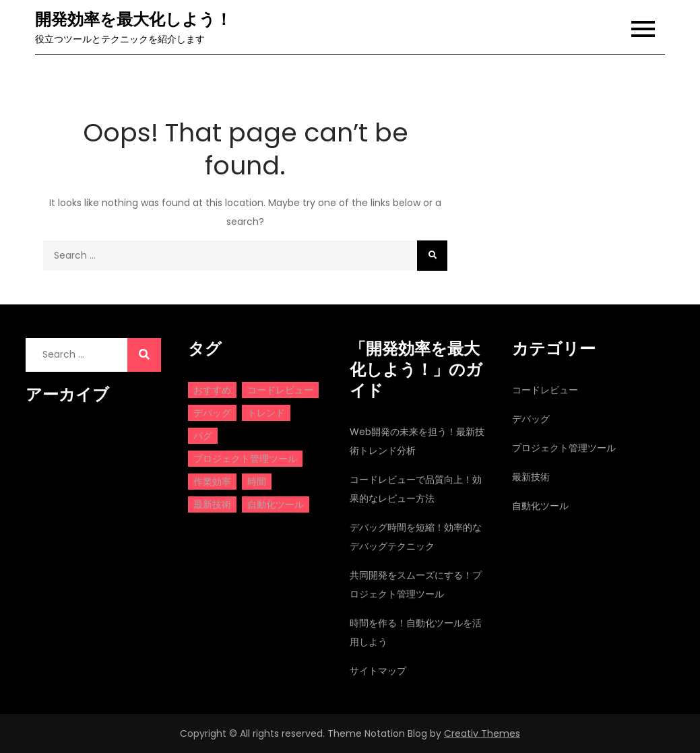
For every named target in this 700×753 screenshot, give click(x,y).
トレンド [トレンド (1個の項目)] (266, 413)
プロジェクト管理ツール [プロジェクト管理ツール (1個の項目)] (245, 459)
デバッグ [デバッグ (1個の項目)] (212, 413)
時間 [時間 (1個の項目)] (257, 482)
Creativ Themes (482, 733)
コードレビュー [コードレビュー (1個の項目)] (280, 390)
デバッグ (531, 419)
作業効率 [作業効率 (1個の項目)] (212, 482)
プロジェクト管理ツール (564, 448)
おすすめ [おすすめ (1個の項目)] (212, 390)
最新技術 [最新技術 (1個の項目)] (212, 504)
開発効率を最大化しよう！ (133, 19)
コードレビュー (545, 390)
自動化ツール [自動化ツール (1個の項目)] (276, 504)
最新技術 (531, 477)
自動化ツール (540, 506)
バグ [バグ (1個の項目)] (203, 436)
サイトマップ (378, 671)
